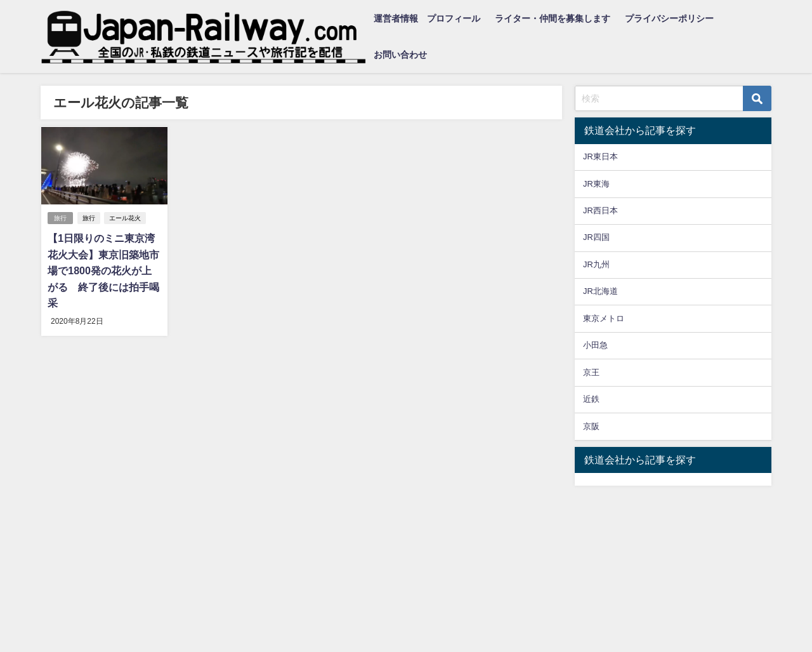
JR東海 (596, 184)
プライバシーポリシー (669, 18)
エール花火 (125, 218)
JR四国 (596, 237)
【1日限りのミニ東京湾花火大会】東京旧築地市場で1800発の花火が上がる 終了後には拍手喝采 (103, 270)
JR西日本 (600, 210)
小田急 (595, 345)
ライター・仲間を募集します (553, 18)
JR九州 (596, 264)
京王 (591, 372)
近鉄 (591, 399)
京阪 (591, 426)
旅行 (60, 218)
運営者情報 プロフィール (427, 18)
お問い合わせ (400, 55)
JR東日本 (600, 156)
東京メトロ (604, 318)
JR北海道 (600, 291)
